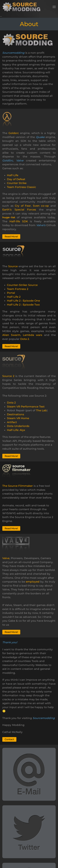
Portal (11, 293)
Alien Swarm (11, 335)
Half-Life (13, 175)
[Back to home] (23, 7)
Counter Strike (17, 183)
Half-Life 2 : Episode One (23, 301)
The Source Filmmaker (18, 486)
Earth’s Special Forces (19, 210)
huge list (9, 217)
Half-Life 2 (14, 297)
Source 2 (8, 376)
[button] (54, 7)
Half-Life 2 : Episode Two (23, 305)
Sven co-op (41, 206)
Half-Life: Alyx (16, 430)
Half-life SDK (19, 221)
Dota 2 (25, 339)
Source (13, 266)
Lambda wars (33, 335)
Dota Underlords (18, 426)
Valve (6, 558)
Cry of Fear (23, 206)
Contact (9, 739)
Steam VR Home (18, 418)
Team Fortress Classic (21, 187)
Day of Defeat (16, 179)
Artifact (12, 422)
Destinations (16, 414)
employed (33, 582)
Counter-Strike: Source (22, 285)
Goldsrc (14, 133)
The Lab (41, 410)
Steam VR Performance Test (26, 407)
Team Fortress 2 (18, 289)
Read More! (11, 236)
